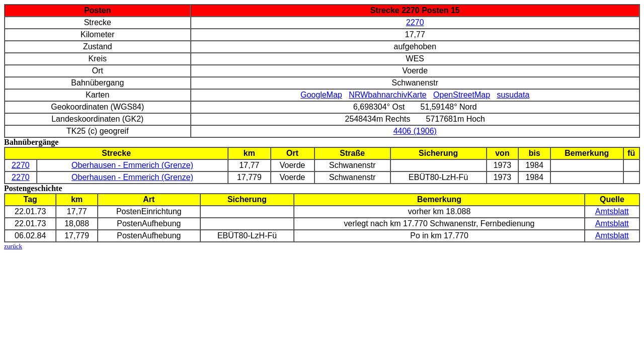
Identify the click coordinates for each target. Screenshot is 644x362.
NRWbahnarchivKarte (387, 95)
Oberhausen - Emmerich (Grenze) (132, 165)
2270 (415, 22)
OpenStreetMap (462, 95)
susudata (513, 95)
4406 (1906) (415, 131)
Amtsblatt (612, 211)
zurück (13, 246)
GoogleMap (321, 95)
